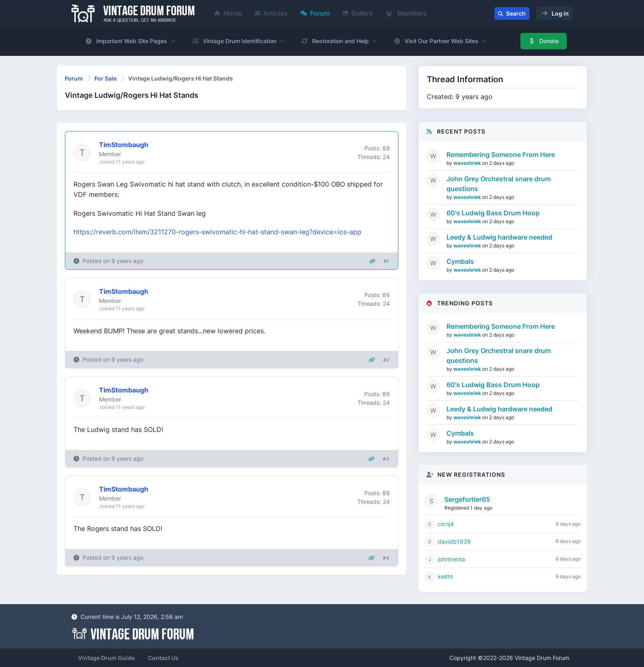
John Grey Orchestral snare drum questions (499, 184)
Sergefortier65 (467, 499)
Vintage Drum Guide (106, 658)
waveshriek (468, 163)
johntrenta (451, 559)
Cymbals (460, 261)
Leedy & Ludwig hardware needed (499, 237)
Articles (271, 13)
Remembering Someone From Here (501, 155)
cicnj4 (446, 524)
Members (406, 13)
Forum (315, 13)
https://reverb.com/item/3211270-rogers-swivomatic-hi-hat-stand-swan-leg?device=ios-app (217, 232)
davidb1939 (454, 541)
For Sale (106, 78)
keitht (445, 576)
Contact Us (163, 658)
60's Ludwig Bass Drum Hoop (493, 213)
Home (228, 13)
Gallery (358, 13)
